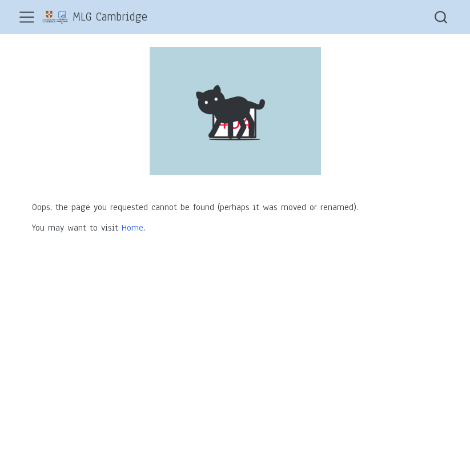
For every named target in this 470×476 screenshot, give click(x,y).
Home (132, 228)
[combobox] (441, 17)
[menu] (27, 17)
